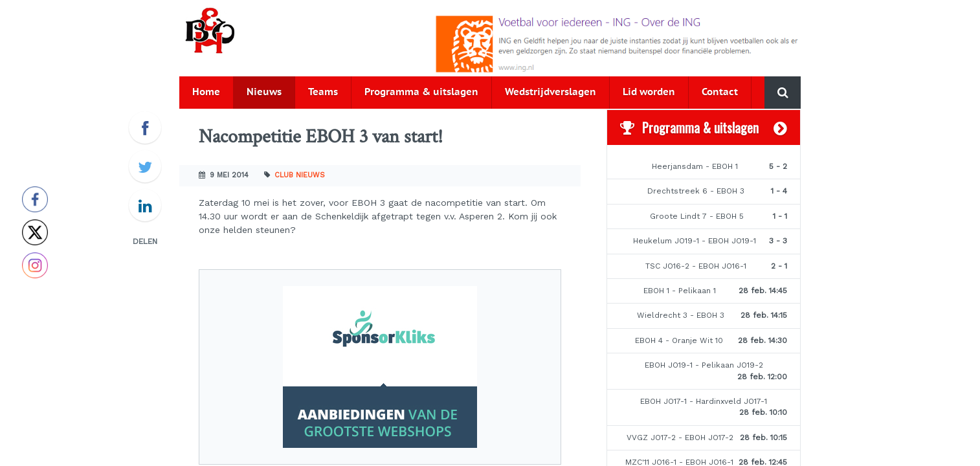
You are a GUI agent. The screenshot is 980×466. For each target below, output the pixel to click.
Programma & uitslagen (421, 92)
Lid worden (649, 92)
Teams (323, 92)
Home (206, 92)
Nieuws (264, 92)
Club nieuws (300, 175)
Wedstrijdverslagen (551, 92)
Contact (720, 92)
